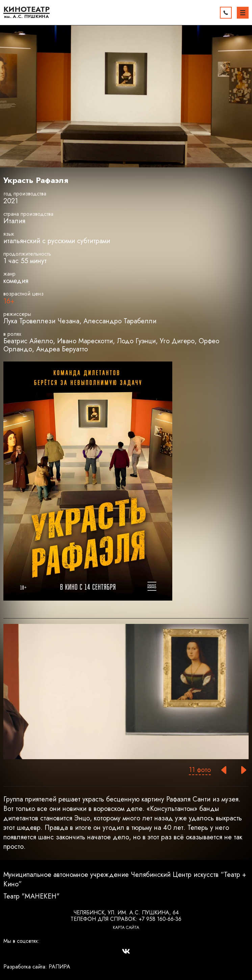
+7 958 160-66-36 (160, 919)
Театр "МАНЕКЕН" (31, 896)
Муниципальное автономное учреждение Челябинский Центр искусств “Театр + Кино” (125, 880)
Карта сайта (126, 928)
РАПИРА (59, 967)
